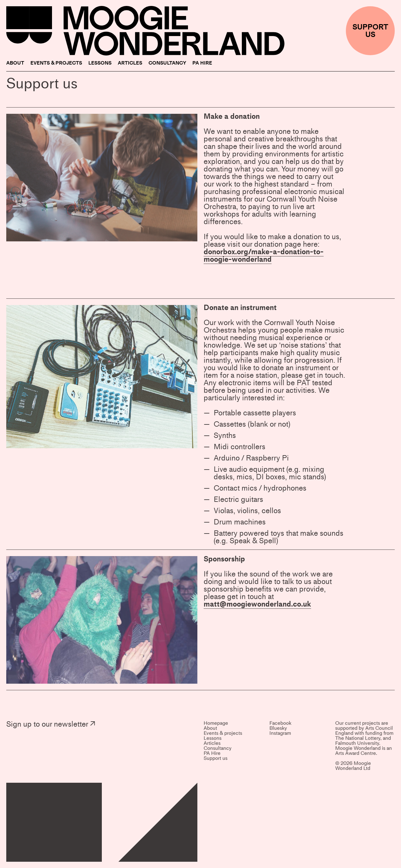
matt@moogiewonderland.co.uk (257, 604)
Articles (130, 63)
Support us (216, 758)
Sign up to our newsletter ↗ (51, 724)
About (15, 63)
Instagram (280, 733)
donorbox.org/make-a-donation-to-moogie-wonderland (264, 255)
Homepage (216, 723)
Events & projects (56, 63)
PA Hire (202, 63)
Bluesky (278, 728)
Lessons (100, 63)
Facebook (280, 723)
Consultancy (167, 63)
